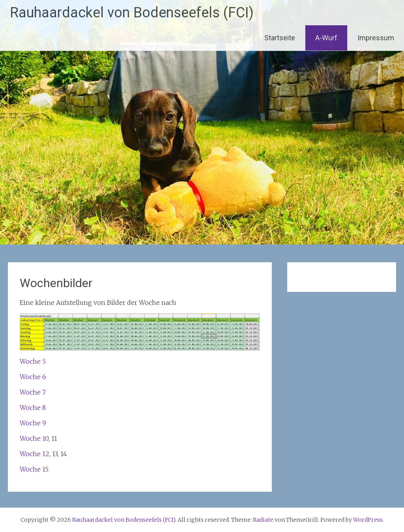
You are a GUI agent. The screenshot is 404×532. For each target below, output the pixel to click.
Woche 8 (33, 408)
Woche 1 (33, 454)
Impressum (376, 38)
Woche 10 (34, 438)
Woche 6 (33, 377)
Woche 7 (33, 392)
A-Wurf (326, 38)
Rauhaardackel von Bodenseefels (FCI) (132, 13)
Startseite (280, 38)
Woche (31, 469)
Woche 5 (33, 361)
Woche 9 (33, 423)
